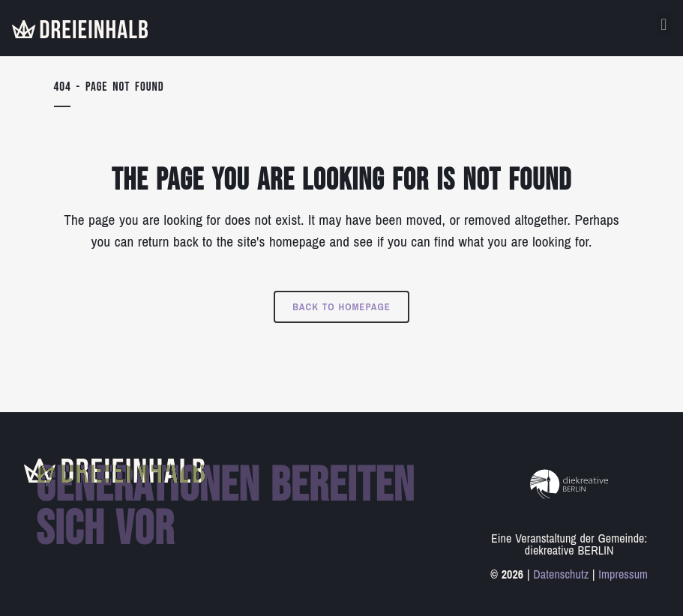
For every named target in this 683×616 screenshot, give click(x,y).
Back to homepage (341, 307)
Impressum (623, 574)
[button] (664, 24)
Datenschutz (561, 574)
